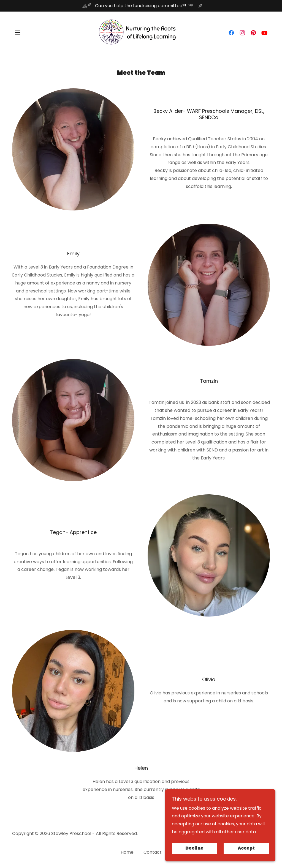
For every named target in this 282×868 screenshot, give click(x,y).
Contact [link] (153, 852)
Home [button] (127, 852)
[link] (141, 32)
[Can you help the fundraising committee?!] (141, 6)
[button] (18, 32)
